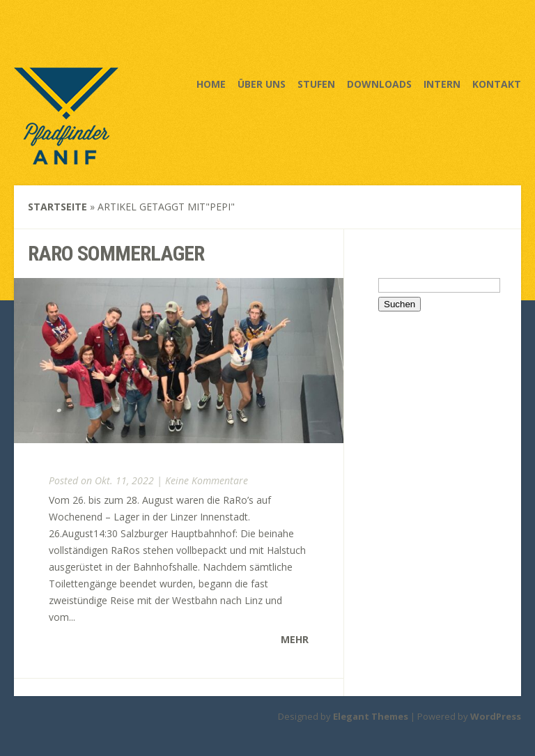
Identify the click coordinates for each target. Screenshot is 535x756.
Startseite (57, 207)
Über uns (262, 84)
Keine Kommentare (207, 480)
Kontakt (497, 84)
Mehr (295, 639)
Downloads (379, 84)
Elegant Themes (371, 716)
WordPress (496, 716)
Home (211, 84)
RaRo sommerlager (116, 253)
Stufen (316, 84)
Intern (442, 84)
